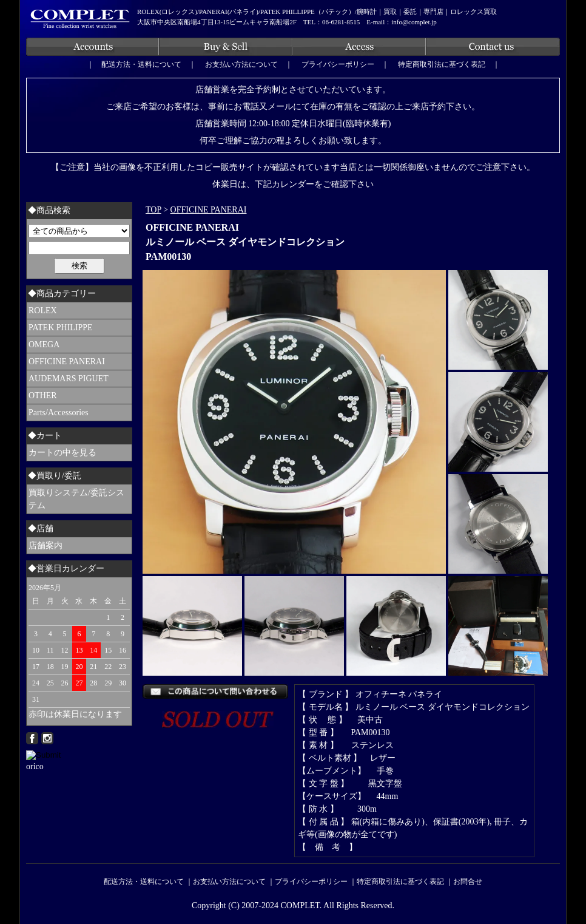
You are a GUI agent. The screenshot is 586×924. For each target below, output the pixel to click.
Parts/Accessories (59, 413)
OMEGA (44, 345)
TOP (153, 210)
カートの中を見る (62, 453)
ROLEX (43, 311)
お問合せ (468, 882)
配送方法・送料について (141, 64)
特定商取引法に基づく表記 (442, 64)
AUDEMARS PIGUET (69, 379)
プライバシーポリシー (338, 64)
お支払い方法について (241, 64)
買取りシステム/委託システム (76, 499)
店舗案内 (45, 545)
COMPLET (300, 905)
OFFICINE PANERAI (209, 210)
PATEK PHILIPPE (61, 328)
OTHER (43, 396)
